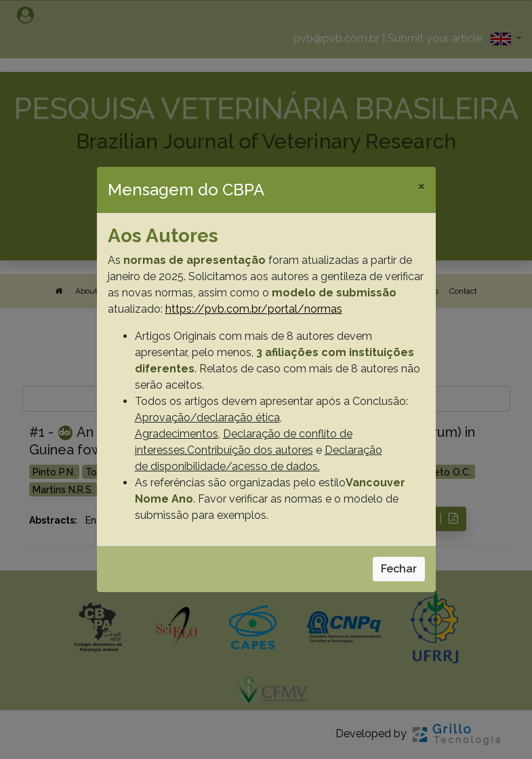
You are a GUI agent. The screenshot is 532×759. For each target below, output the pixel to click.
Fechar (399, 569)
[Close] (421, 186)
